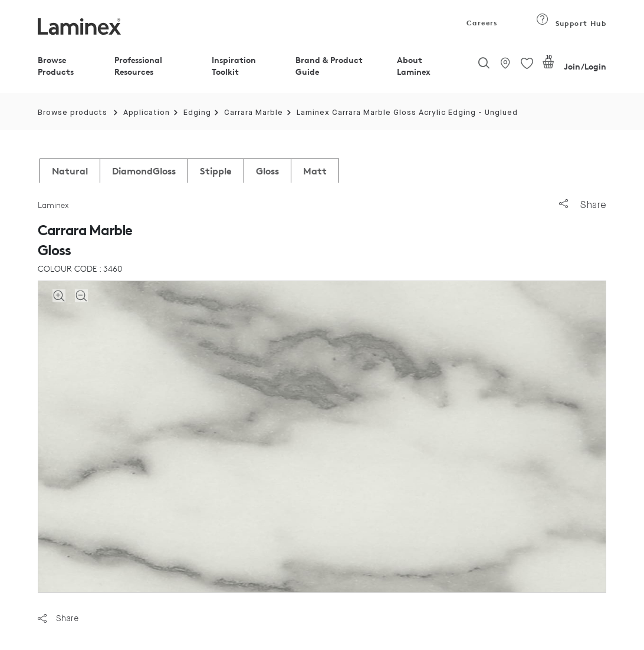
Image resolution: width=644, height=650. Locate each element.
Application (147, 113)
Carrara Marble (254, 113)
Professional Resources (138, 66)
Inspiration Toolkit (234, 66)
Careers (481, 23)
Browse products (73, 113)
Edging (197, 113)
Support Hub (571, 23)
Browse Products (56, 66)
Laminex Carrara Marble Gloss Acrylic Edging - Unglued (407, 113)
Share (583, 205)
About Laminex (414, 66)
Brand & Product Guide (329, 66)
